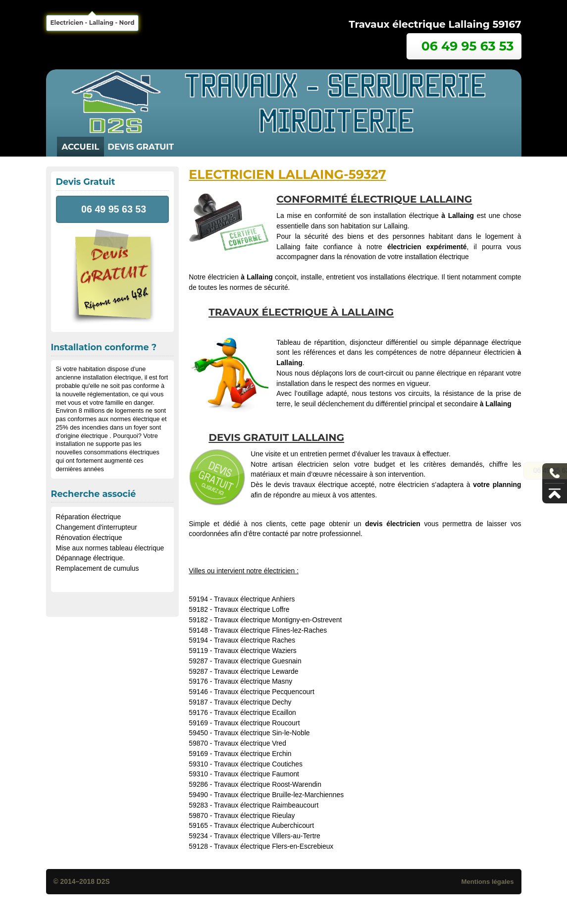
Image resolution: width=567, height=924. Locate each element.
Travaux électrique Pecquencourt (264, 692)
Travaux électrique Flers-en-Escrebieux (274, 846)
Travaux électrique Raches (255, 640)
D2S (103, 881)
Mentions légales (487, 882)
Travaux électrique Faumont (257, 774)
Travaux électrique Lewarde (256, 671)
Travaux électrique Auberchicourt (264, 825)
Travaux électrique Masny (253, 681)
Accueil (81, 147)
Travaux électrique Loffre (252, 609)
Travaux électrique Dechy (253, 702)
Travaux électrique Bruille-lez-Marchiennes (279, 795)
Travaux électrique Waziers (255, 651)
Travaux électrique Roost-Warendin (268, 784)
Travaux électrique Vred (250, 743)
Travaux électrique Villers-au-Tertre (267, 836)
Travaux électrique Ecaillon (255, 712)
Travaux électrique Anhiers (255, 599)
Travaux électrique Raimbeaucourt (266, 805)
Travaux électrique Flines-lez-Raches (270, 630)
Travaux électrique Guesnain (258, 661)
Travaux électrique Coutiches (258, 764)
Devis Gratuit (141, 147)
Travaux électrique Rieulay (255, 815)
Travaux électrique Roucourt (257, 723)
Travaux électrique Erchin (253, 754)
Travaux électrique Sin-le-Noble (262, 733)
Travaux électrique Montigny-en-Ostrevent (278, 620)
